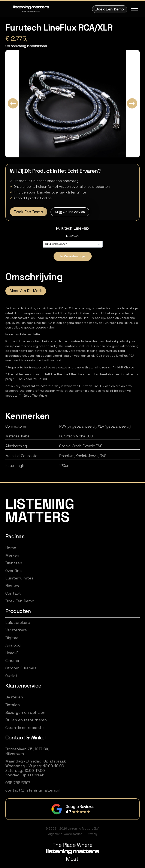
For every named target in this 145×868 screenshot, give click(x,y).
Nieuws (12, 586)
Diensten (14, 563)
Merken (12, 555)
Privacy (92, 834)
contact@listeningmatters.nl (33, 790)
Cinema (12, 661)
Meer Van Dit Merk (26, 291)
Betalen (13, 705)
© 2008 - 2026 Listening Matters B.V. (72, 828)
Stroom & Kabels (21, 668)
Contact (13, 593)
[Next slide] (132, 103)
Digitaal (12, 638)
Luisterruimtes (19, 578)
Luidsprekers (18, 623)
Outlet (11, 676)
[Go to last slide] (13, 103)
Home (11, 548)
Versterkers (16, 630)
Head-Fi (12, 653)
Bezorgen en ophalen (25, 713)
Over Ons (13, 571)
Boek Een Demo (110, 9)
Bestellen (14, 697)
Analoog (13, 645)
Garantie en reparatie (25, 728)
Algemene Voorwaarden (65, 834)
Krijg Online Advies (70, 212)
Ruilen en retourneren (26, 720)
